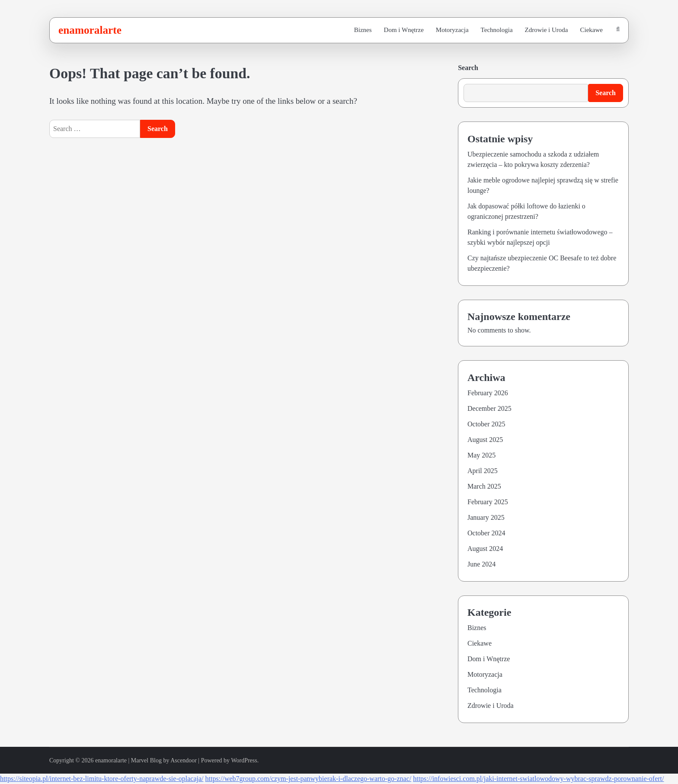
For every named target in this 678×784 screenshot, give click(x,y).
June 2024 (481, 564)
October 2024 (486, 533)
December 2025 (489, 408)
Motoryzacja (452, 30)
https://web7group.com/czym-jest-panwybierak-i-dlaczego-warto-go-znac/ (308, 779)
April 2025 (483, 471)
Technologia (497, 30)
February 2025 (488, 502)
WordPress (244, 760)
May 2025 (481, 455)
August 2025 (485, 440)
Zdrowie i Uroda (547, 30)
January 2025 (486, 517)
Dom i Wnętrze (404, 30)
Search (468, 68)
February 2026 (488, 393)
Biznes (363, 30)
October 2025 (486, 424)
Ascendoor (184, 760)
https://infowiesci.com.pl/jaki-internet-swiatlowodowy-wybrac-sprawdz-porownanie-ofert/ (538, 779)
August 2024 (485, 549)
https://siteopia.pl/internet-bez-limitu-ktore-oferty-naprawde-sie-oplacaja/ (102, 779)
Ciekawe (592, 30)
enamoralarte (90, 30)
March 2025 (484, 486)
